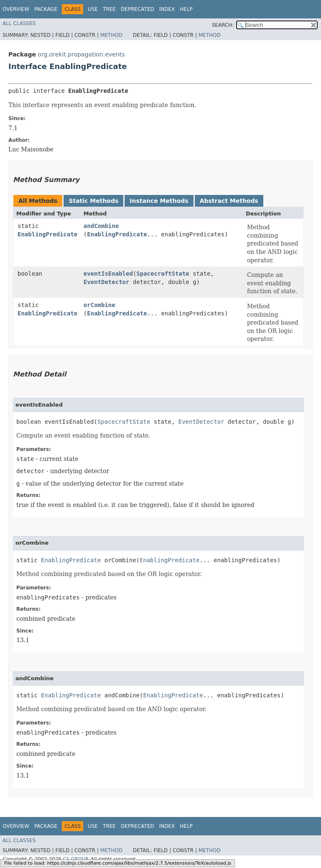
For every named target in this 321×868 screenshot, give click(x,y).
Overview (16, 9)
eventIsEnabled (108, 274)
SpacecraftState (163, 274)
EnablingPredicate (47, 234)
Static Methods (93, 201)
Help (186, 9)
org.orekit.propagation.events (81, 54)
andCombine (101, 226)
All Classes (19, 23)
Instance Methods (159, 201)
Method (111, 35)
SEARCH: (223, 25)
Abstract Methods (229, 201)
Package (46, 9)
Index (167, 9)
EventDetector (107, 282)
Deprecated (138, 9)
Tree (109, 9)
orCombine (99, 305)
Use (93, 9)
